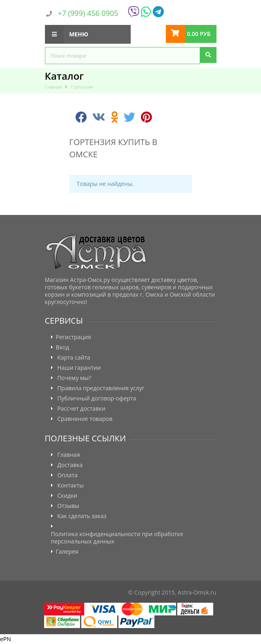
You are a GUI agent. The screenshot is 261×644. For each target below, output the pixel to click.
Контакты (70, 485)
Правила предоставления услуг (101, 388)
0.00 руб (199, 34)
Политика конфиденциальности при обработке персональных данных (117, 538)
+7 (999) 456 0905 (88, 13)
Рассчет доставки (81, 409)
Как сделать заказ (82, 516)
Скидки (67, 496)
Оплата (67, 475)
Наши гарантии (79, 368)
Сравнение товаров (85, 419)
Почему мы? (74, 378)
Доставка (70, 465)
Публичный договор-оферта (97, 398)
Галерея (67, 552)
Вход (63, 347)
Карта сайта (74, 358)
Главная (69, 455)
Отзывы (68, 506)
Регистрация (74, 337)
